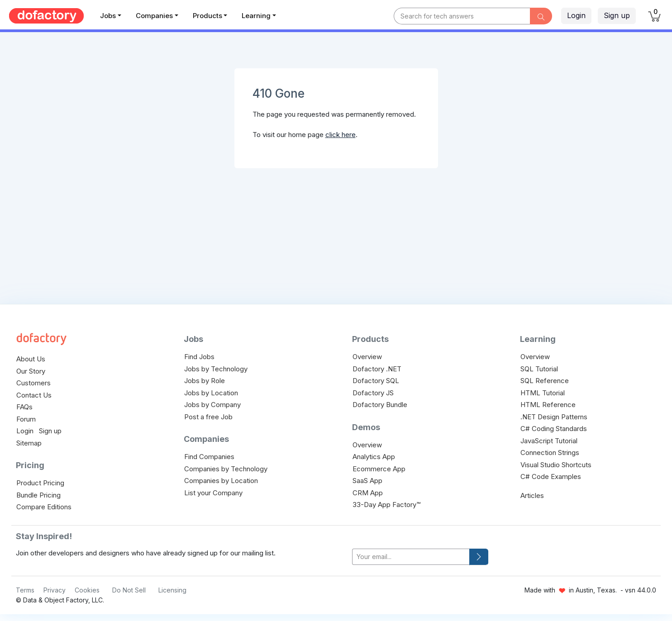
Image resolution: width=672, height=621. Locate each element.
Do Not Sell (129, 590)
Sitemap (29, 443)
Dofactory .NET (377, 369)
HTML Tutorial (543, 393)
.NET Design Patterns (554, 417)
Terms (25, 590)
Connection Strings (550, 453)
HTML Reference (548, 405)
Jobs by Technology (216, 369)
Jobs (108, 16)
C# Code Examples (551, 476)
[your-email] (411, 557)
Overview (367, 357)
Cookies (87, 590)
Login (576, 15)
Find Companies (209, 457)
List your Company (213, 493)
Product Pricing (40, 483)
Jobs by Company (212, 405)
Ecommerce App (379, 469)
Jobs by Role (205, 381)
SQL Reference (545, 381)
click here (341, 135)
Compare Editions (44, 507)
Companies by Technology (226, 469)
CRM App (368, 493)
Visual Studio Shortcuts (556, 465)
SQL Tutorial (539, 369)
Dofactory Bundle (380, 405)
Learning (256, 16)
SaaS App (367, 481)
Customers (33, 383)
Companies (154, 16)
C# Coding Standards (554, 429)
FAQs (24, 407)
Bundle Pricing (38, 495)
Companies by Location (221, 481)
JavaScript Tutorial (549, 441)
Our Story (31, 371)
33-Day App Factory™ (386, 505)
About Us (31, 359)
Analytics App (374, 457)
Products (207, 16)
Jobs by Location (211, 393)
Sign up (617, 15)
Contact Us (34, 395)
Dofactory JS (373, 393)
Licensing (172, 590)
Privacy (55, 590)
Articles (532, 495)
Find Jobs (199, 357)
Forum (26, 419)
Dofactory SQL (376, 381)
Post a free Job (208, 417)
